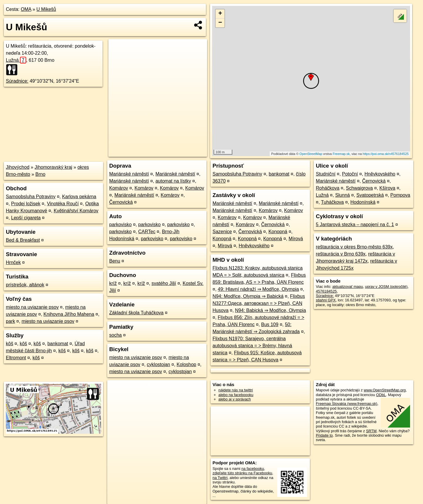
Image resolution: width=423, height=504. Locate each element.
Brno (41, 174)
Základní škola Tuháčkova (136, 313)
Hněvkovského (254, 246)
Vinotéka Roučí (63, 204)
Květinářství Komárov (76, 211)
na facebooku (253, 469)
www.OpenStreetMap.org (385, 390)
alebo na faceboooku (236, 395)
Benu (115, 261)
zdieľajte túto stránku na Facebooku (242, 473)
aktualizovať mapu (348, 287)
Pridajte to (324, 435)
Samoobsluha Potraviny (31, 197)
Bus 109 (270, 324)
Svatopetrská (370, 195)
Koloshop (186, 364)
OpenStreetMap (311, 154)
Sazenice (222, 232)
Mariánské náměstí (129, 174)
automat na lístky (173, 181)
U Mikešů (46, 9)
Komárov (119, 188)
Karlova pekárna (79, 197)
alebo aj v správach (235, 399)
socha (116, 335)
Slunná (343, 195)
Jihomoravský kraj (53, 167)
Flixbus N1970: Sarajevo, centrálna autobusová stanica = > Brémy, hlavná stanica (252, 346)
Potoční (350, 174)
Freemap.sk (341, 154)
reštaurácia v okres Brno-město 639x (354, 247)
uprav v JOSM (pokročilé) (386, 287)
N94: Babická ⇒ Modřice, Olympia (271, 310)
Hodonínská (363, 202)
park (10, 321)
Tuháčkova (333, 202)
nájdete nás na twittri (236, 390)
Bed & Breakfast (23, 240)
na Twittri (220, 478)
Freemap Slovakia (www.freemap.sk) (346, 404)
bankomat (58, 344)
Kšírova (387, 188)
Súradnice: (17, 81)
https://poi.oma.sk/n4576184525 (386, 154)
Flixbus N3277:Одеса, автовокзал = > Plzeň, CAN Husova (259, 303)
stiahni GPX (326, 300)
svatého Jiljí (164, 283)
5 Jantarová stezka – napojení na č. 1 (355, 225)
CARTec (147, 232)
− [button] (220, 23)
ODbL (381, 395)
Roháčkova (328, 188)
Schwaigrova (360, 188)
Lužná (16, 60)
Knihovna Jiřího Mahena (69, 314)
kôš (10, 344)
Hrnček (13, 262)
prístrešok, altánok (25, 285)
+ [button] (220, 14)
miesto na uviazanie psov (32, 307)
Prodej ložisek (26, 204)
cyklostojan (158, 364)
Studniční (326, 174)
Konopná (278, 232)
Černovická (121, 202)
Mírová (296, 239)
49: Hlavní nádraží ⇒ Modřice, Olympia (258, 289)
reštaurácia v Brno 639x (341, 254)
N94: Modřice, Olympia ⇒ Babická (248, 296)
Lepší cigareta (26, 218)
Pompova (400, 195)
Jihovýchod (18, 167)
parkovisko (120, 225)
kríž (113, 283)
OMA (26, 9)
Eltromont (16, 358)
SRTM (371, 431)
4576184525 (326, 291)
